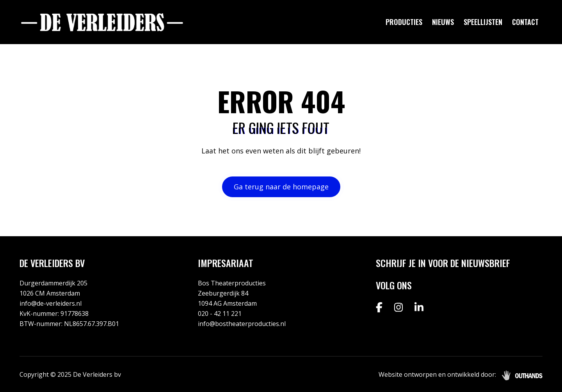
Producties (404, 22)
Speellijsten (483, 22)
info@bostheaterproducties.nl (242, 324)
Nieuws (443, 22)
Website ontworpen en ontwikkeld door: (437, 374)
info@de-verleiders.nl (51, 303)
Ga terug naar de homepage (281, 187)
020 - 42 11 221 (220, 314)
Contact (525, 22)
